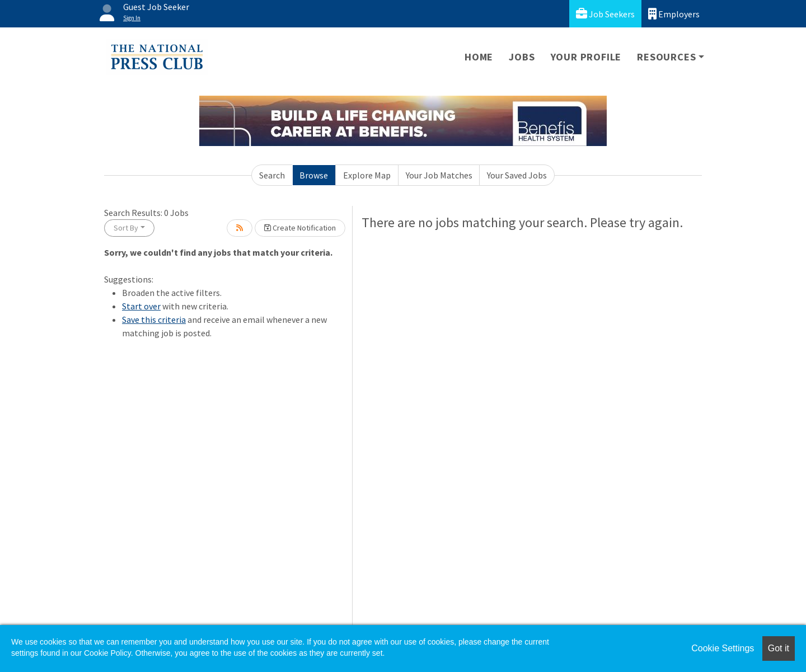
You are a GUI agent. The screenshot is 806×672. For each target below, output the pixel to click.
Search (272, 175)
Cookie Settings (723, 648)
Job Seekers (605, 14)
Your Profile (586, 57)
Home (479, 57)
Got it (779, 648)
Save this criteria (154, 319)
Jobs (522, 57)
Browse (314, 175)
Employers (674, 14)
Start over (141, 306)
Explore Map (367, 175)
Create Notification (300, 228)
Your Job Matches (439, 175)
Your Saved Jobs (517, 175)
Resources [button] (666, 57)
